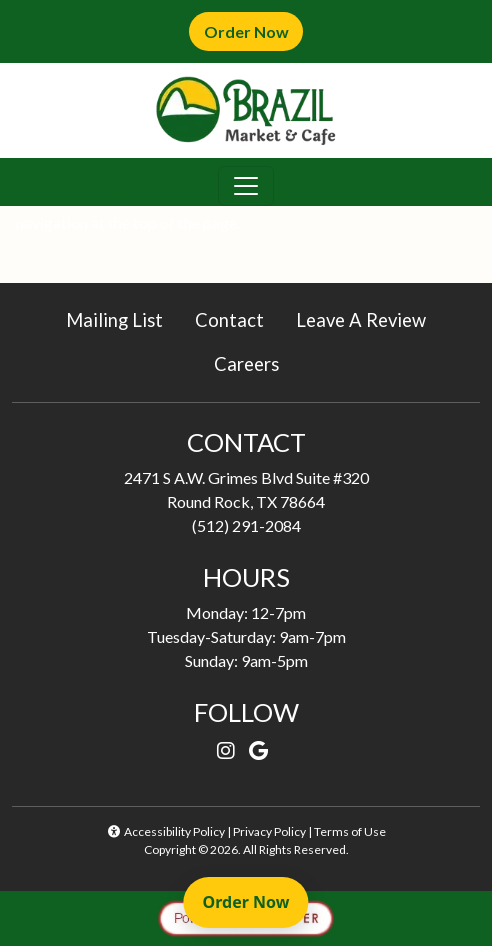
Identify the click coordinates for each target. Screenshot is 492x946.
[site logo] (246, 110)
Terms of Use (350, 831)
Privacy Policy (269, 831)
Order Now (253, 30)
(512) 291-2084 (246, 525)
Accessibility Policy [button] (166, 831)
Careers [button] (254, 362)
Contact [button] (237, 318)
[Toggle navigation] (246, 186)
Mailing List (114, 320)
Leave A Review (369, 318)
